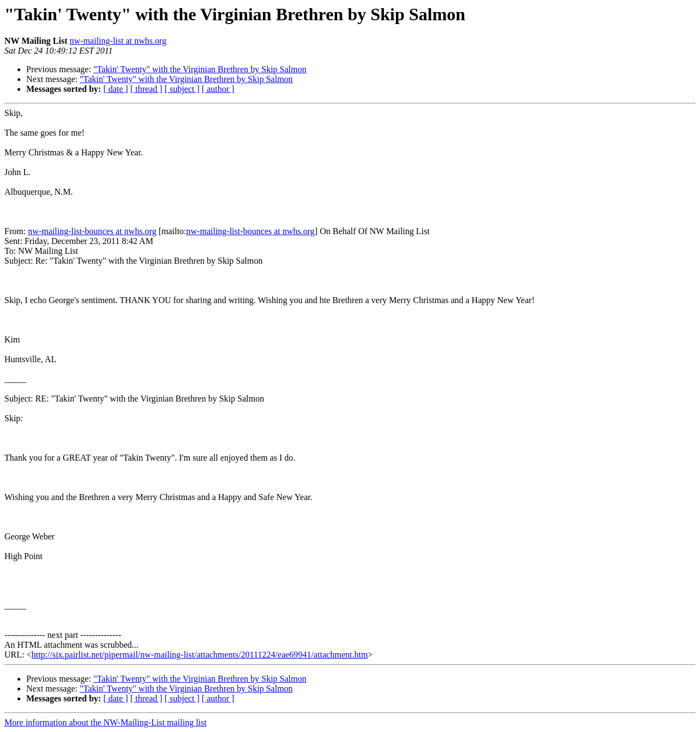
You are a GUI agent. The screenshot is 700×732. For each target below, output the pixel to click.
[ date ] (116, 89)
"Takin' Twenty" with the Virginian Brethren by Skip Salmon (200, 69)
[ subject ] (182, 89)
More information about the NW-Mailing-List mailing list (106, 722)
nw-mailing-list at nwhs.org (118, 41)
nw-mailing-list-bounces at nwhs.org (92, 231)
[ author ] (218, 89)
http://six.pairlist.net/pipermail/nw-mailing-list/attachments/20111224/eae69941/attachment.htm (199, 655)
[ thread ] (146, 89)
